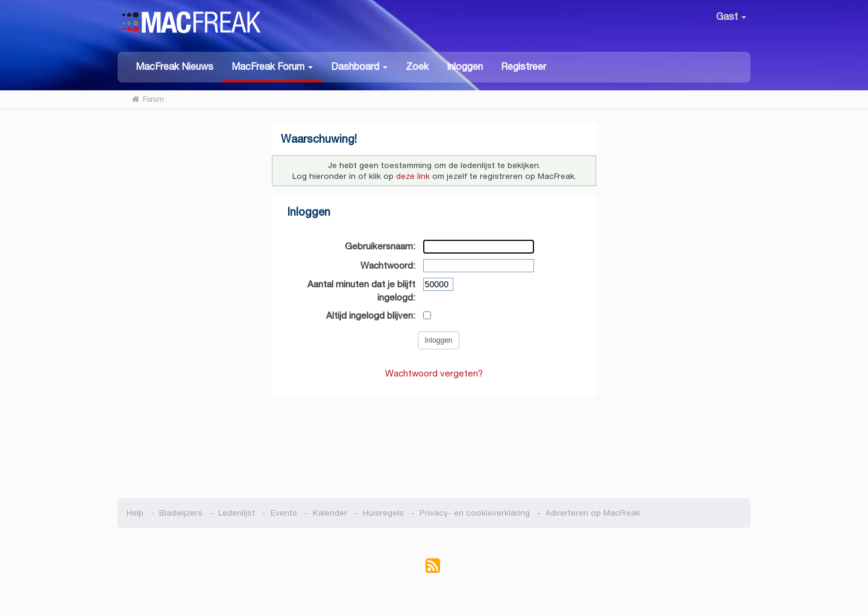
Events (284, 513)
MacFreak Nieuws (175, 67)
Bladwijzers (181, 513)
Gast (731, 17)
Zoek (417, 67)
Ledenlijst (237, 513)
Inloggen (465, 67)
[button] (272, 67)
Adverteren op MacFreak (593, 513)
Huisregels (383, 513)
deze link (413, 176)
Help (135, 513)
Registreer (524, 67)
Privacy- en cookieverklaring (475, 513)
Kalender (330, 513)
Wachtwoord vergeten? (434, 373)
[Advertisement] (434, 441)
